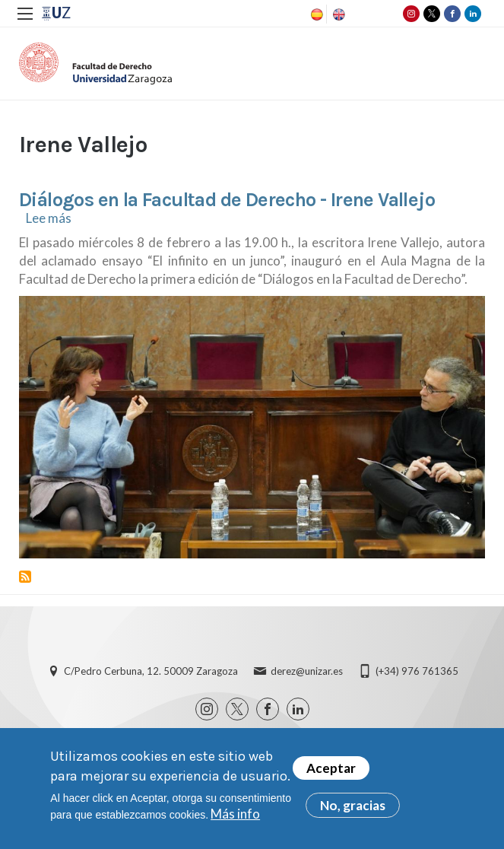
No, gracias (353, 805)
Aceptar (331, 768)
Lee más (49, 218)
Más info (235, 814)
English (338, 14)
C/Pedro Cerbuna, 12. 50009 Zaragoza (151, 671)
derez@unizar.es (307, 671)
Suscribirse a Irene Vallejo (25, 577)
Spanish (315, 14)
